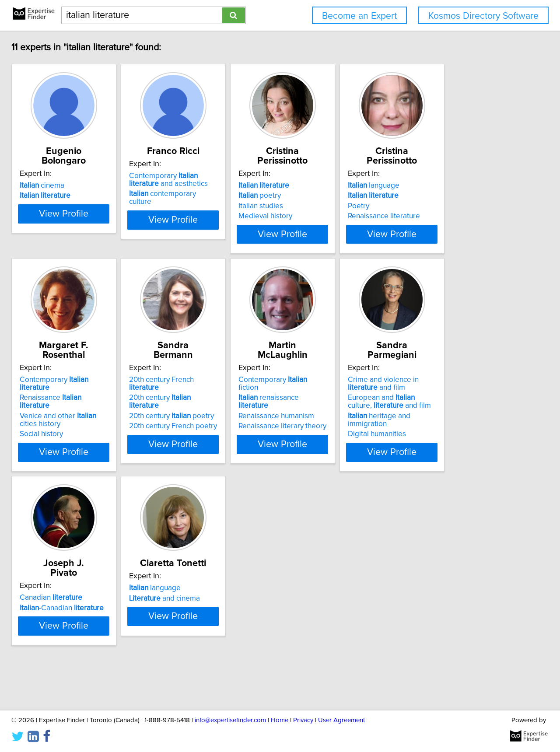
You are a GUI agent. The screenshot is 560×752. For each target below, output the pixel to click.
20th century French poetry (201, 426)
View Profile (81, 250)
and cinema (192, 616)
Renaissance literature (456, 216)
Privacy (303, 720)
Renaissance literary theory (332, 426)
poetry (310, 196)
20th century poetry (199, 416)
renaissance (334, 406)
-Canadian (68, 616)
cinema (48, 185)
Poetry (430, 206)
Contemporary (76, 395)
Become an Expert (359, 16)
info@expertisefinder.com (230, 720)
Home (280, 720)
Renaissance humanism (326, 416)
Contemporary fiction (333, 395)
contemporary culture (203, 203)
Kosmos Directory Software (483, 16)
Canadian (57, 605)
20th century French (205, 395)
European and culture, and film (466, 417)
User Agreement (341, 720)
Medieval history (315, 216)
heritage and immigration (471, 432)
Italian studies (311, 206)
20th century (204, 406)
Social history (47, 434)
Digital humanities (449, 442)
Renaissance (72, 406)
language (445, 185)
